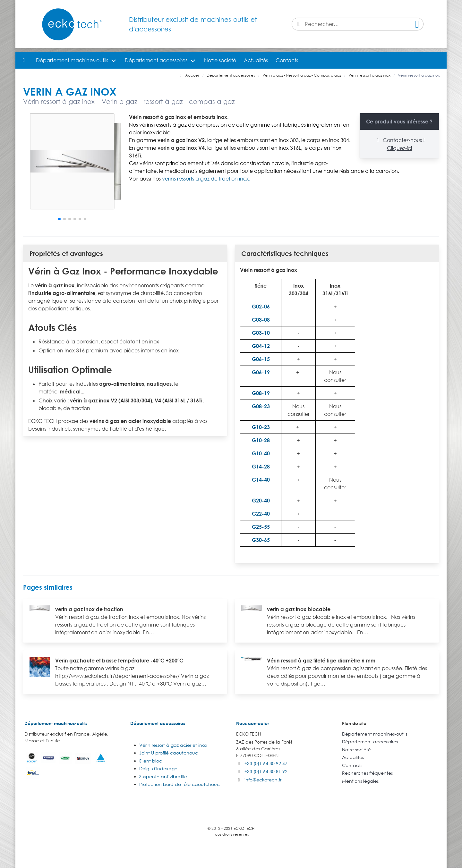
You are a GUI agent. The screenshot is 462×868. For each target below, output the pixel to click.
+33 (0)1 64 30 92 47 (266, 763)
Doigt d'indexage (158, 768)
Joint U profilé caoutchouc (169, 753)
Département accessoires (156, 60)
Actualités (256, 60)
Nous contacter (252, 723)
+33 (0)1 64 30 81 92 (266, 771)
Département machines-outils (72, 60)
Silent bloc (151, 761)
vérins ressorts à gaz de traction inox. (206, 179)
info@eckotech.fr (263, 780)
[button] (59, 219)
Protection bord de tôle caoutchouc (180, 784)
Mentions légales (360, 781)
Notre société (220, 60)
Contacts (287, 60)
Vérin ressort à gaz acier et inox (173, 745)
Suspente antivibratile (163, 776)
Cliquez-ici (399, 148)
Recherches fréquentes (367, 773)
